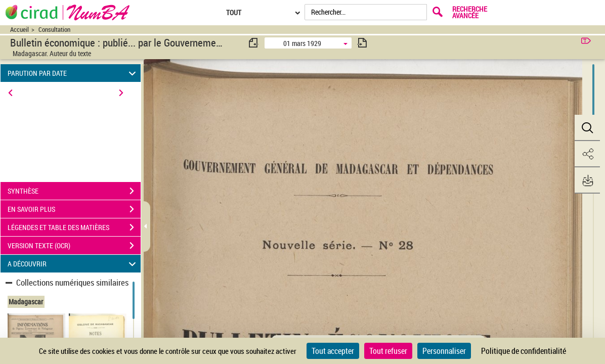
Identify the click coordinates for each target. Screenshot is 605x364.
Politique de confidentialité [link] (524, 351)
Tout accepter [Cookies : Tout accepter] (333, 351)
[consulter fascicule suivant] (362, 43)
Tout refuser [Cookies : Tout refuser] (388, 351)
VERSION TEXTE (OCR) (74, 246)
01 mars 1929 (302, 43)
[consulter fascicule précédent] (254, 43)
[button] (587, 128)
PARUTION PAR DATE (73, 73)
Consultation (54, 30)
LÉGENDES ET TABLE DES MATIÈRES (74, 227)
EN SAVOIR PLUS (74, 209)
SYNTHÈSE (74, 191)
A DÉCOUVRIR (73, 264)
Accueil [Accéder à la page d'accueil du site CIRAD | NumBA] (19, 30)
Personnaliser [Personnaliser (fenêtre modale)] (444, 351)
